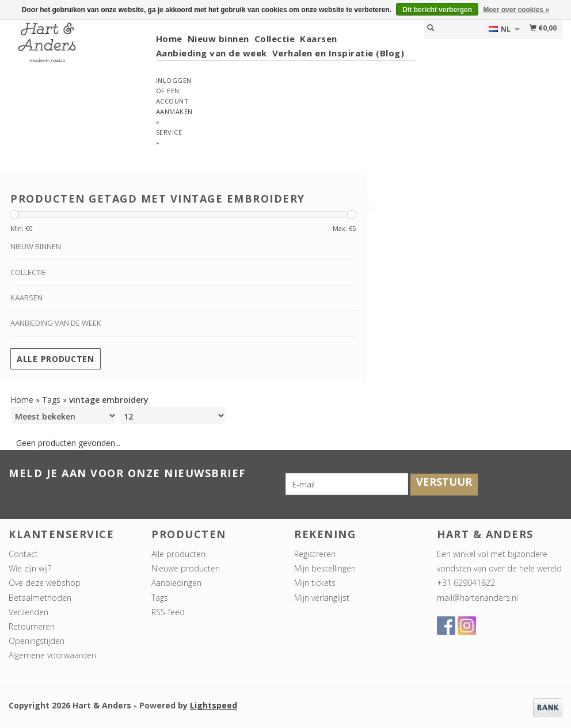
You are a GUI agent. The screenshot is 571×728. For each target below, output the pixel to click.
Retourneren (32, 626)
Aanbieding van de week (212, 53)
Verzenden (28, 612)
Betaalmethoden (40, 598)
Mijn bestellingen (325, 568)
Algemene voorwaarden (52, 655)
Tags (51, 400)
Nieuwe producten (186, 568)
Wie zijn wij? (30, 568)
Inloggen (174, 80)
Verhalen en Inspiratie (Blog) (338, 53)
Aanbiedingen (176, 583)
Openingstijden (37, 641)
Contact (23, 554)
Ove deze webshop (45, 583)
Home (169, 39)
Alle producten (56, 359)
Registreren (315, 554)
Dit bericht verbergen (437, 10)
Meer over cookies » (516, 10)
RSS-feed (168, 612)
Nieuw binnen (218, 39)
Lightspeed (214, 705)
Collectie (275, 39)
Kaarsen (319, 39)
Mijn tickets (315, 583)
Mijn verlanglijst (322, 598)
